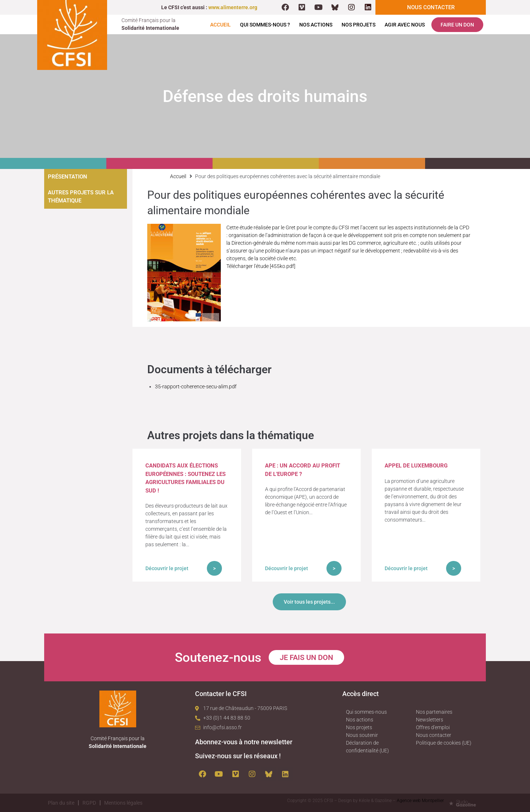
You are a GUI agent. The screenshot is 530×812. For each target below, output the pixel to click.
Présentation (68, 177)
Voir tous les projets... (309, 602)
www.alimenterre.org (233, 7)
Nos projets (358, 25)
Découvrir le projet (167, 568)
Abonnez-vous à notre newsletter (244, 742)
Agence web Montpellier (420, 801)
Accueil (220, 25)
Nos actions (316, 25)
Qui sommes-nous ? (265, 25)
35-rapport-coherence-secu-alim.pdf (196, 386)
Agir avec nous (405, 25)
